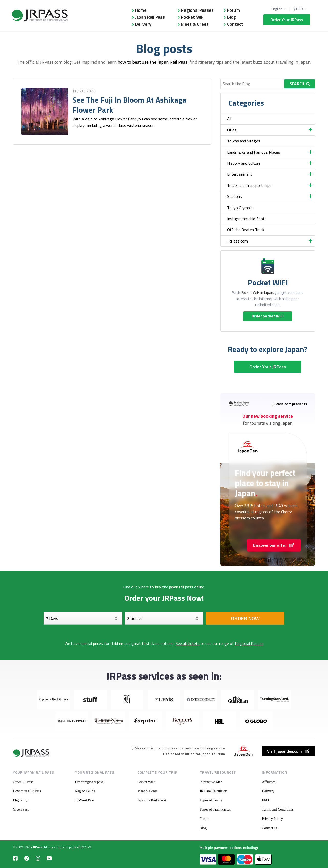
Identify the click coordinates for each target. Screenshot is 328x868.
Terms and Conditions (278, 810)
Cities (232, 130)
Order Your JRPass (287, 20)
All (229, 119)
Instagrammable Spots (247, 219)
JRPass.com (237, 241)
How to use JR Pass (27, 791)
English (277, 9)
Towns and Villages (244, 141)
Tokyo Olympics (241, 208)
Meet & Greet (195, 24)
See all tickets (188, 643)
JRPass (37, 847)
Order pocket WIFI (268, 316)
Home (141, 10)
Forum (233, 10)
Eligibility (20, 800)
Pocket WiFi (193, 17)
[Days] (83, 618)
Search (300, 84)
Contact (235, 24)
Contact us (270, 828)
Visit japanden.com (289, 751)
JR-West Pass (85, 800)
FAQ (265, 800)
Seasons (234, 196)
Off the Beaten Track (246, 230)
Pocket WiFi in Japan (257, 293)
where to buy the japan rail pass (166, 587)
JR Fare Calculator (213, 791)
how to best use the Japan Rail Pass (152, 62)
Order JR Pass (23, 782)
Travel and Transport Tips (249, 185)
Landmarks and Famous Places (254, 152)
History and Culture (244, 163)
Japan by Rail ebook (152, 800)
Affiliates (269, 782)
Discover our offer (274, 545)
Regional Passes (197, 10)
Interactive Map (211, 782)
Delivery (143, 24)
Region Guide (85, 791)
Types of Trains (211, 800)
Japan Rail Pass (150, 17)
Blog (232, 17)
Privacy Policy (272, 819)
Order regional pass (89, 782)
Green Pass (21, 810)
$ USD (299, 9)
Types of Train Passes (215, 810)
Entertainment (240, 174)
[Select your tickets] (164, 618)
